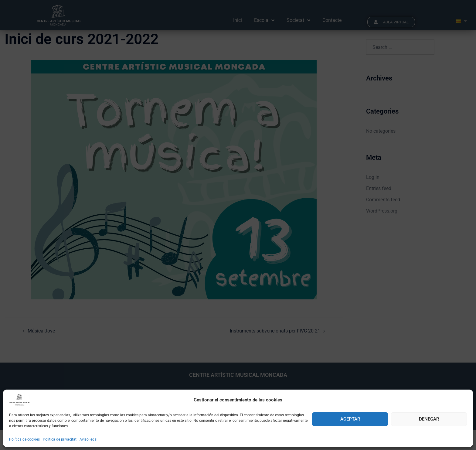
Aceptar (350, 419)
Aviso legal (88, 439)
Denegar (429, 419)
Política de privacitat (60, 439)
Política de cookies (24, 439)
